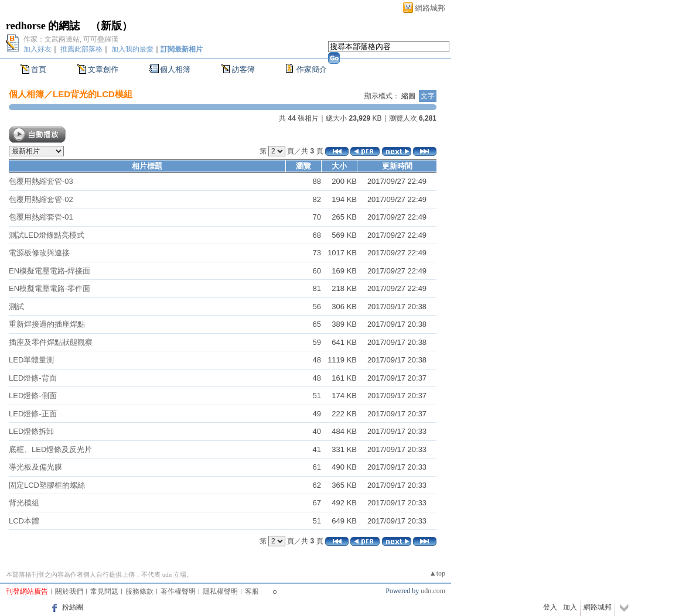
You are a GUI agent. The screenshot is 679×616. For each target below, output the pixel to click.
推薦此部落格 (81, 49)
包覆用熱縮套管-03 (41, 181)
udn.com (433, 591)
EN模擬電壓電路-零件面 (50, 288)
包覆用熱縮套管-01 (41, 217)
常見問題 (104, 591)
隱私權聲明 (220, 591)
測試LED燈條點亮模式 (47, 235)
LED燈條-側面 (33, 396)
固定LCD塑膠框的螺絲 (47, 485)
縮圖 (408, 96)
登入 (550, 607)
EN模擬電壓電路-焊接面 (50, 271)
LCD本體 (24, 521)
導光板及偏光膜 (35, 467)
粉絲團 (73, 607)
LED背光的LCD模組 (93, 94)
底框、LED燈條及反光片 (50, 449)
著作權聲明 (178, 591)
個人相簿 (175, 69)
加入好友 (37, 49)
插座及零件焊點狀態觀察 (51, 342)
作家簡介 (312, 69)
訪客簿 (243, 69)
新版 (111, 26)
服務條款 (139, 591)
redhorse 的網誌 (43, 26)
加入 (570, 607)
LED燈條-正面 (33, 414)
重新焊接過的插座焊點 (47, 324)
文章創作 (103, 69)
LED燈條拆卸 (31, 431)
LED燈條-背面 (33, 378)
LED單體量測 (31, 360)
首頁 (39, 69)
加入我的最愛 (132, 49)
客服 (252, 591)
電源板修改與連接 (39, 253)
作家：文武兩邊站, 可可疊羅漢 (71, 39)
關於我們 (69, 591)
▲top (437, 573)
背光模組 (24, 503)
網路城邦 (430, 8)
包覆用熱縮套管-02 (41, 199)
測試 (16, 307)
